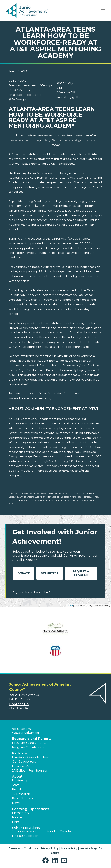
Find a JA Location (25, 836)
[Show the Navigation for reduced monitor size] (103, 11)
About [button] (17, 777)
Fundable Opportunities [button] (30, 757)
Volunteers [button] (21, 729)
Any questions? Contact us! (31, 592)
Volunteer (50, 573)
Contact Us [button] (19, 704)
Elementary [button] (21, 813)
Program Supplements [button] (29, 743)
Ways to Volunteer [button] (26, 733)
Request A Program (81, 573)
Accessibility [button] (69, 848)
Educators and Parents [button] (32, 739)
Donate (24, 573)
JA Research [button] (21, 794)
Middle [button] (17, 817)
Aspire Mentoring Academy (28, 201)
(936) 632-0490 (20, 708)
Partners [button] (19, 753)
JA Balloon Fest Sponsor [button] (30, 771)
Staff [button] (15, 785)
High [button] (15, 822)
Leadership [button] (20, 780)
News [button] (16, 803)
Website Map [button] (88, 848)
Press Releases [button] (23, 798)
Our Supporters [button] (24, 762)
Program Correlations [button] (28, 747)
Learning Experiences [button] (31, 809)
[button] (46, 861)
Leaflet (70, 606)
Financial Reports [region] (25, 766)
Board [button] (16, 789)
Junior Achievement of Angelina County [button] (41, 831)
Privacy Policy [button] (50, 848)
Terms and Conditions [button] (23, 848)
